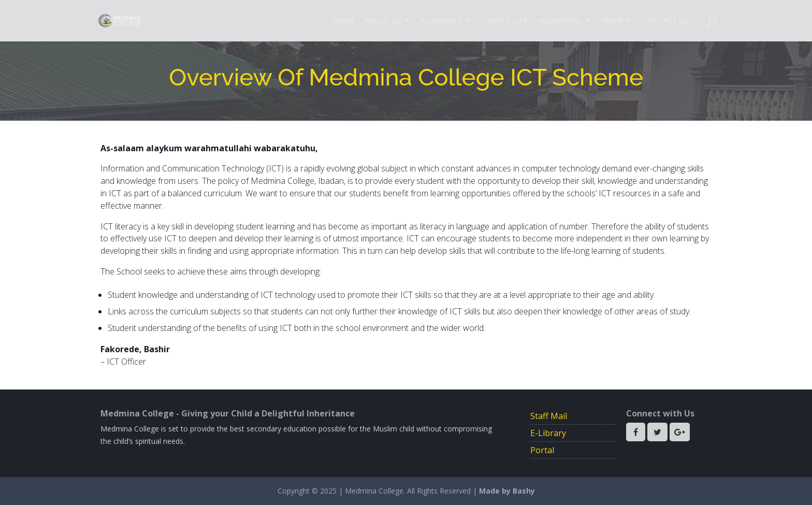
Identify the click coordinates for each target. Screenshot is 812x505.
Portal (542, 450)
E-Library (548, 433)
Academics (441, 20)
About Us (383, 20)
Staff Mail (549, 416)
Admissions (560, 20)
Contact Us (665, 20)
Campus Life (504, 20)
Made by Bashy (507, 491)
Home (344, 20)
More (612, 20)
